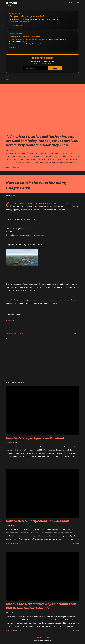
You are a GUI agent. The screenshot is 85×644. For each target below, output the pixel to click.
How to (22, 334)
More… (70, 79)
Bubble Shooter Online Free (56, 79)
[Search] (71, 3)
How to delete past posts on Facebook (35, 438)
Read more (76, 461)
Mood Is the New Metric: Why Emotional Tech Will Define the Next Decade (41, 606)
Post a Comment (16, 167)
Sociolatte (12, 3)
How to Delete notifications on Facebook (37, 521)
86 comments (15, 544)
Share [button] (8, 167)
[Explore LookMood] (42, 20)
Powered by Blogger (42, 637)
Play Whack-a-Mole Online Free (35, 79)
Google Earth (15, 334)
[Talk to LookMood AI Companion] (42, 41)
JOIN (55, 68)
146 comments (15, 461)
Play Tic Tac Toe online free (14, 79)
